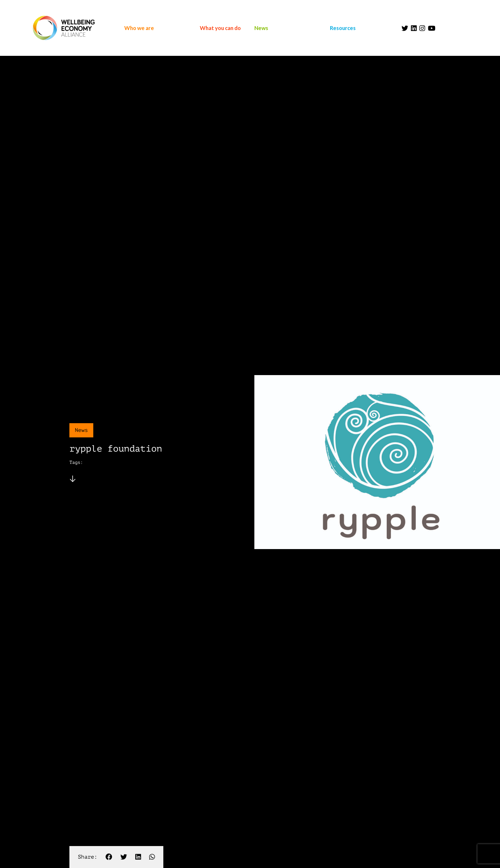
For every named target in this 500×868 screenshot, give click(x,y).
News (261, 28)
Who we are (139, 28)
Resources (343, 28)
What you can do (220, 28)
